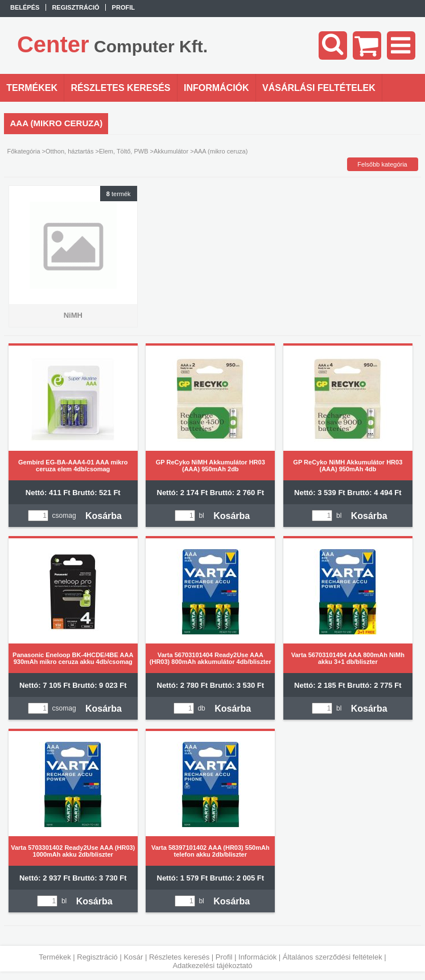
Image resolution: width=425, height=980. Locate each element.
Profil (224, 957)
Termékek (55, 957)
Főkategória (23, 151)
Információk (257, 957)
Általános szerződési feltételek (333, 957)
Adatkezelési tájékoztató (212, 966)
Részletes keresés (179, 957)
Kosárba (104, 516)
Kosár (133, 957)
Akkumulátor (171, 151)
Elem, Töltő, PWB (124, 151)
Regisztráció (97, 957)
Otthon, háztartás (69, 151)
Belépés (25, 7)
